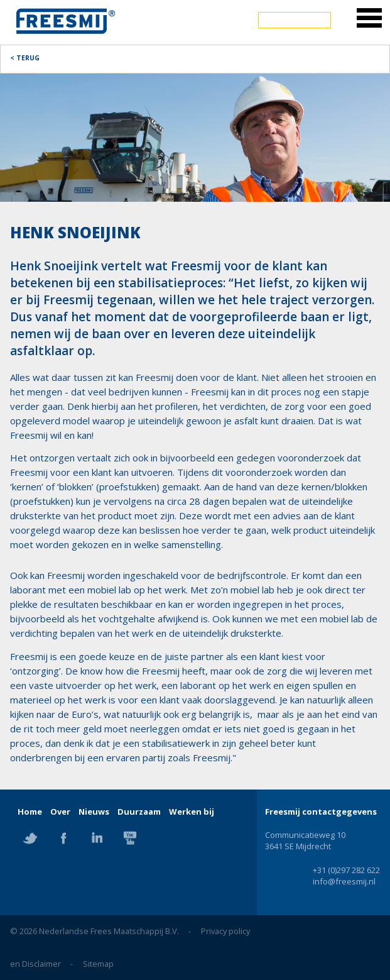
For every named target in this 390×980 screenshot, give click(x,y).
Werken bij (192, 812)
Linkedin (97, 838)
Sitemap (98, 964)
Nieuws (94, 812)
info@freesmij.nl (344, 881)
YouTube (130, 838)
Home (30, 812)
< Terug (25, 58)
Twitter (30, 838)
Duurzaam (139, 812)
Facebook (63, 838)
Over (60, 812)
